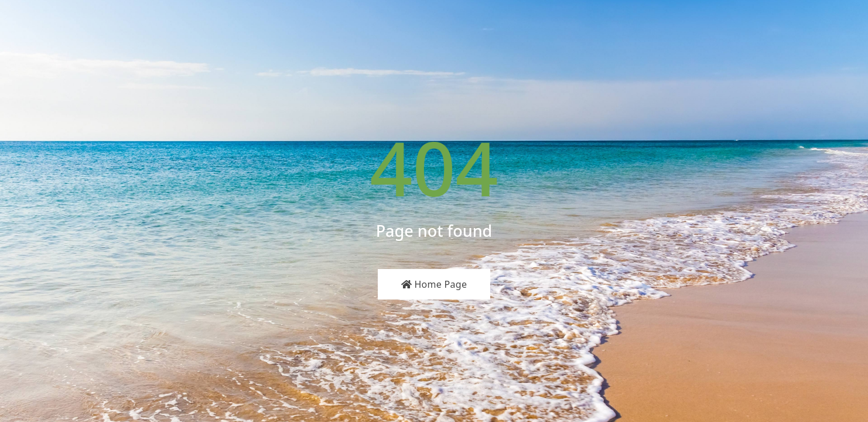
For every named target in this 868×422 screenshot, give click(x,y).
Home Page (434, 284)
